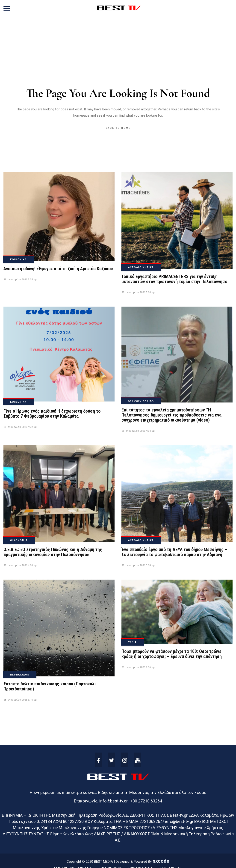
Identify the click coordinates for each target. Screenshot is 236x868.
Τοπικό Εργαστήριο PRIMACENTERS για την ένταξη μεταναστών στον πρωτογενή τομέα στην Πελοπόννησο (174, 279)
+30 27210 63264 (146, 801)
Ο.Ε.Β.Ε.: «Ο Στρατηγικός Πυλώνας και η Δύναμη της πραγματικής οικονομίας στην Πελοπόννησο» (53, 552)
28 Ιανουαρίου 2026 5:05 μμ (20, 280)
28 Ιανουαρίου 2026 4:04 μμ (138, 431)
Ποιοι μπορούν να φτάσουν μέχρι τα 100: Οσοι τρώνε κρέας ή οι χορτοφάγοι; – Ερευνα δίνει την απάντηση (172, 654)
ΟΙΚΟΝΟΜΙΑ (19, 540)
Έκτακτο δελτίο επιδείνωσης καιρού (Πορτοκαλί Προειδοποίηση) (50, 686)
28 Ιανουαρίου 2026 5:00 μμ (138, 292)
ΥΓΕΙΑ (133, 642)
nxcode (161, 861)
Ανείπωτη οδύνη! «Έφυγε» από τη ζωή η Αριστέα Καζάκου (58, 269)
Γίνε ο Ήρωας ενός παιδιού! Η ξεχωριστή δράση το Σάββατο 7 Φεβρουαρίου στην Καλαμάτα (52, 414)
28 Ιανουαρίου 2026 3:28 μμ (138, 565)
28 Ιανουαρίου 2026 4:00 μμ (20, 565)
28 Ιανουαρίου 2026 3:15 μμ (20, 700)
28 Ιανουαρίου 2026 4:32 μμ (20, 427)
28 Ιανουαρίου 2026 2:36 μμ (138, 667)
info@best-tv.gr (114, 801)
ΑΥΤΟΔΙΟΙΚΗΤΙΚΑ (141, 267)
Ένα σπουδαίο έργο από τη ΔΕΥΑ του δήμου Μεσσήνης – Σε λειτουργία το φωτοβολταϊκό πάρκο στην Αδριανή (174, 552)
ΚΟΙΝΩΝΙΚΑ (18, 260)
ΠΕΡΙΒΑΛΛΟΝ (20, 675)
